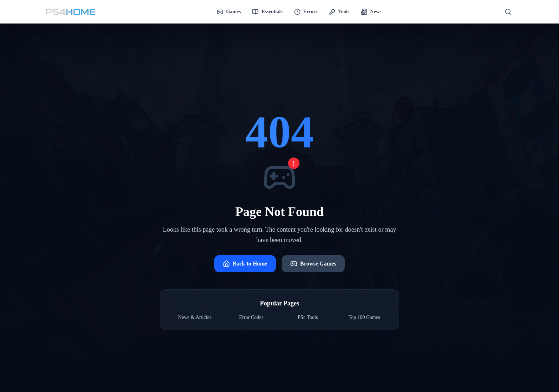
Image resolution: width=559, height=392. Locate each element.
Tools (339, 12)
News (371, 12)
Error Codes (251, 317)
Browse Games (313, 264)
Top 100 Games (364, 317)
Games (229, 12)
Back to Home (245, 264)
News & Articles (195, 317)
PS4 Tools (308, 317)
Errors (306, 12)
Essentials (267, 12)
